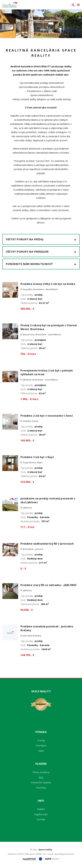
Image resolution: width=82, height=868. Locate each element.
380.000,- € (27, 309)
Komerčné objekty (41, 782)
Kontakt (41, 819)
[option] (41, 24)
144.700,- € (27, 655)
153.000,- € (27, 482)
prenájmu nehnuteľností (52, 87)
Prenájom (41, 745)
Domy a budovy (41, 772)
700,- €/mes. (29, 354)
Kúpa (41, 751)
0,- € (23, 568)
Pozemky (41, 788)
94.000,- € (27, 610)
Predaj (41, 740)
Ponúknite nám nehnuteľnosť (41, 264)
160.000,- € (27, 440)
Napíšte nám (41, 814)
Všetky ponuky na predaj (41, 239)
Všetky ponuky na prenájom (41, 252)
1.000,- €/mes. (30, 399)
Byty (41, 777)
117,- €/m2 (27, 527)
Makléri (41, 809)
